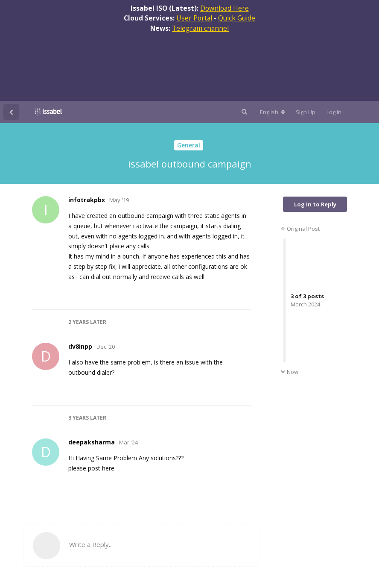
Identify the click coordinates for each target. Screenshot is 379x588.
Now (290, 372)
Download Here (224, 8)
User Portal (194, 18)
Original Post (300, 229)
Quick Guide (237, 18)
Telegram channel (200, 28)
